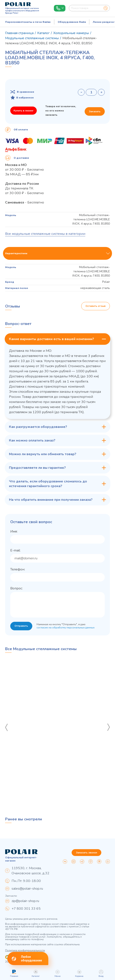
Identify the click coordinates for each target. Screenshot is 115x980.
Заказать (95, 111)
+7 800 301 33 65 (26, 909)
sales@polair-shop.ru (27, 889)
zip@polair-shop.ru (25, 901)
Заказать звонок (86, 853)
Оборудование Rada (72, 22)
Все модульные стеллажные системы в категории (45, 234)
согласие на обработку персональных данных (66, 628)
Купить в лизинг (24, 111)
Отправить (21, 626)
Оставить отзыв (95, 306)
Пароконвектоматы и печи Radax (28, 22)
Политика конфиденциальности (25, 950)
